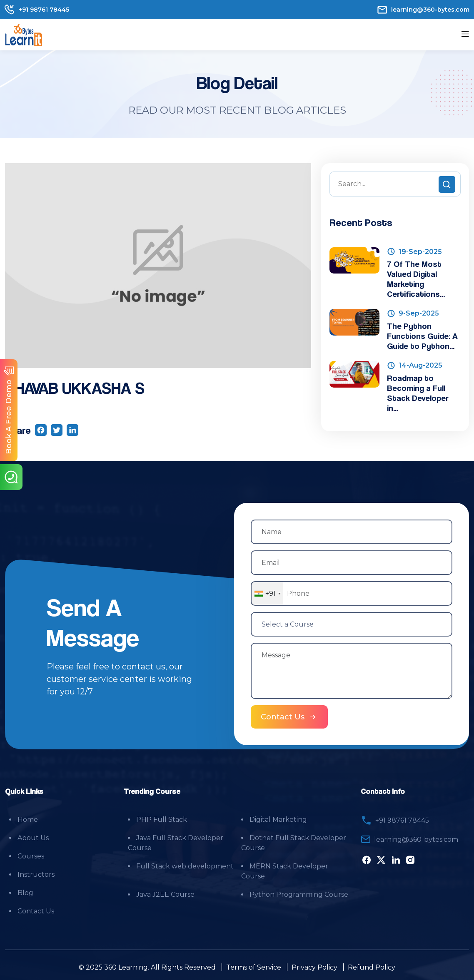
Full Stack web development (185, 865)
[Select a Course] (352, 624)
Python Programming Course (299, 894)
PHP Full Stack (162, 819)
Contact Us (36, 910)
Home (28, 819)
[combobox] (267, 593)
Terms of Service (254, 966)
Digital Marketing (278, 819)
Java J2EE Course (165, 894)
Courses (31, 855)
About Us (33, 837)
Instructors (36, 874)
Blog (25, 892)
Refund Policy (372, 966)
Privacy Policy (314, 966)
